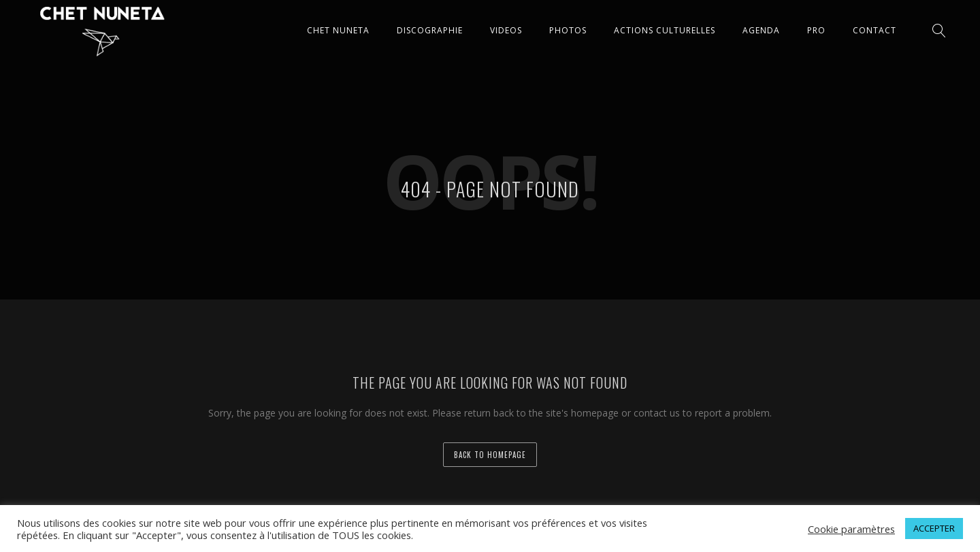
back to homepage (490, 455)
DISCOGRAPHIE (430, 30)
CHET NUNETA (338, 30)
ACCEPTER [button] (934, 528)
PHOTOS (568, 30)
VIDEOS (506, 30)
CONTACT (875, 30)
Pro (816, 30)
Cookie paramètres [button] (851, 529)
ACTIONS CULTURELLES (665, 30)
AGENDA (761, 30)
